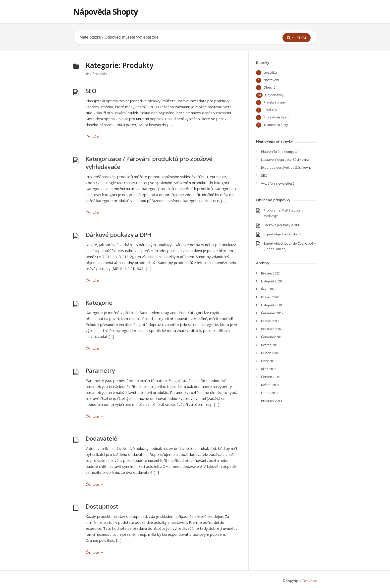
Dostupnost (102, 506)
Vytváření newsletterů (278, 183)
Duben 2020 (270, 297)
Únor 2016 (269, 361)
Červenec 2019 (272, 313)
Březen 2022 (270, 273)
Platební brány (275, 102)
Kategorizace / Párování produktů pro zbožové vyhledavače (149, 163)
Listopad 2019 (271, 305)
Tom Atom (310, 581)
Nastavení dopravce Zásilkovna (285, 160)
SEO (91, 91)
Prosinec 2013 (272, 401)
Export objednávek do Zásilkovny (286, 167)
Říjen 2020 (269, 289)
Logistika (270, 72)
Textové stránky (276, 125)
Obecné (270, 87)
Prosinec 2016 (272, 329)
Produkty (100, 74)
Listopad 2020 (271, 281)
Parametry (100, 370)
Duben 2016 (270, 353)
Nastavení (271, 80)
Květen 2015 (270, 385)
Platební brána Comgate (279, 152)
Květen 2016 (270, 345)
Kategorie (99, 302)
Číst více (95, 137)
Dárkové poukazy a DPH (119, 235)
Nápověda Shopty (106, 12)
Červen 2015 (270, 377)
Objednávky (274, 95)
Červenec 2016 (272, 337)
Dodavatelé (101, 438)
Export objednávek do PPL (283, 234)
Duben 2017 (270, 321)
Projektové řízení (276, 117)
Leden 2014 (270, 393)
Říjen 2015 (269, 369)
